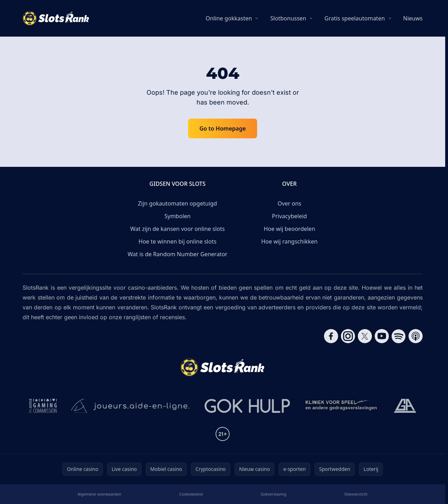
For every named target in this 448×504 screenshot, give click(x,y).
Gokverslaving (273, 494)
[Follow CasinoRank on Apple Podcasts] (416, 336)
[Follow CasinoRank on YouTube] (382, 336)
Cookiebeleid (191, 494)
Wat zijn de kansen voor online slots (178, 229)
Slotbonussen (288, 18)
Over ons (290, 203)
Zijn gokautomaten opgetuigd (178, 203)
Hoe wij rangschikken (290, 241)
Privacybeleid (289, 216)
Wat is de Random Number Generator (177, 254)
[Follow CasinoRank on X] (365, 336)
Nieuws (413, 18)
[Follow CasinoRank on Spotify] (399, 336)
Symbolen (178, 216)
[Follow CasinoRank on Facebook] (331, 336)
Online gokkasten (229, 18)
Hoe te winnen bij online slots (177, 241)
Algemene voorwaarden (99, 494)
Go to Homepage (223, 128)
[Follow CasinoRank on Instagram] (348, 336)
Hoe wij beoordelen (290, 229)
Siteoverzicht (356, 494)
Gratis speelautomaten (354, 18)
